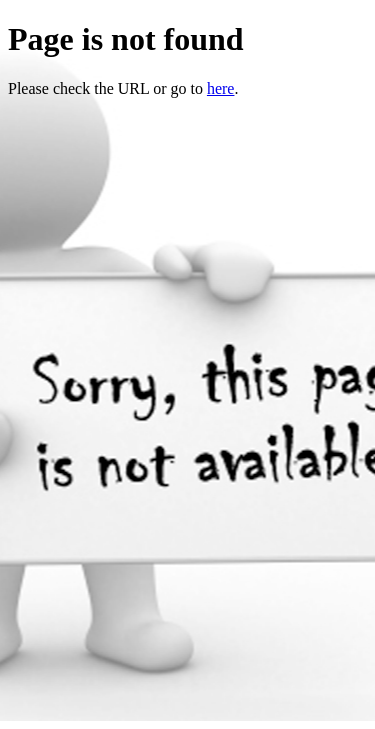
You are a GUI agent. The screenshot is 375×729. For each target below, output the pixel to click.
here (221, 88)
